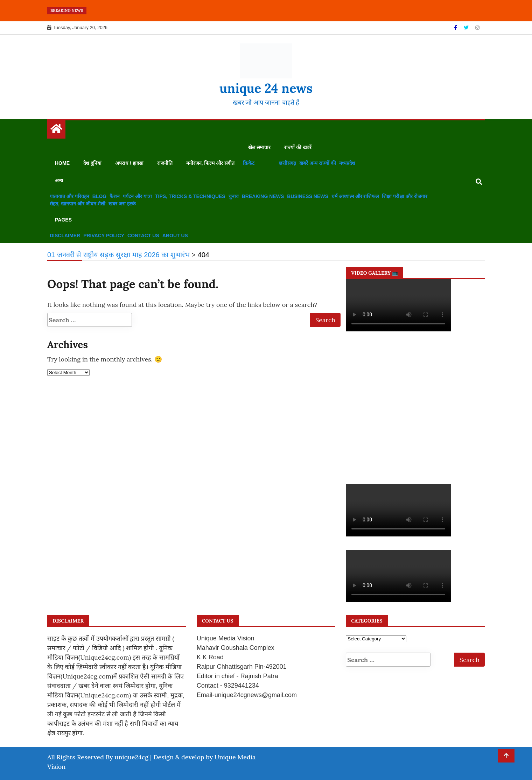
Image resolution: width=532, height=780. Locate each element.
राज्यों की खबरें (298, 147)
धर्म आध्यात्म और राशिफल (355, 196)
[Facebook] (456, 28)
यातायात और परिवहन (69, 196)
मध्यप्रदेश (347, 163)
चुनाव (234, 196)
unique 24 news (266, 88)
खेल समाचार (259, 147)
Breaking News (263, 196)
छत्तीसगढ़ (288, 163)
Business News (307, 196)
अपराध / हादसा (129, 163)
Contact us (143, 236)
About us (175, 236)
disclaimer (65, 236)
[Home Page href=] (56, 131)
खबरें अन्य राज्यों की (318, 163)
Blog (99, 196)
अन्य (59, 181)
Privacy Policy (104, 236)
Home (62, 163)
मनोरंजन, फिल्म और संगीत (211, 163)
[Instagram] (477, 28)
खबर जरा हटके (122, 204)
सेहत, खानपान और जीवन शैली (78, 204)
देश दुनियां (92, 163)
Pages (63, 220)
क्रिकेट (249, 163)
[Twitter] (467, 28)
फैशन (115, 196)
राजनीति (165, 163)
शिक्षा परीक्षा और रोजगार (405, 196)
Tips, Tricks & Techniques (190, 196)
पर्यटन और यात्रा (137, 196)
